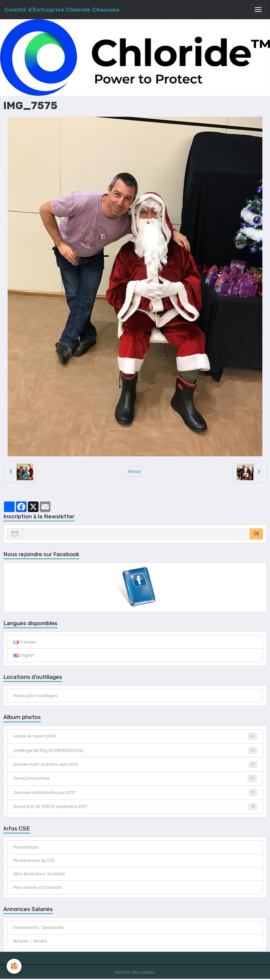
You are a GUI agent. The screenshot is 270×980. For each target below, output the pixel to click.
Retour (135, 472)
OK (257, 534)
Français (25, 642)
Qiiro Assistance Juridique (39, 874)
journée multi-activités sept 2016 (135, 764)
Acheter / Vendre (30, 941)
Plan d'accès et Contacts (38, 887)
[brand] (62, 10)
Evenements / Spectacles (39, 928)
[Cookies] (14, 966)
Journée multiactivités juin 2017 (135, 793)
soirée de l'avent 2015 (135, 736)
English (24, 655)
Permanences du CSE (34, 861)
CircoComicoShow (135, 778)
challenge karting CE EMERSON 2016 (135, 751)
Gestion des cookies (135, 972)
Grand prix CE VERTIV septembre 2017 (135, 807)
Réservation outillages (35, 696)
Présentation (26, 847)
